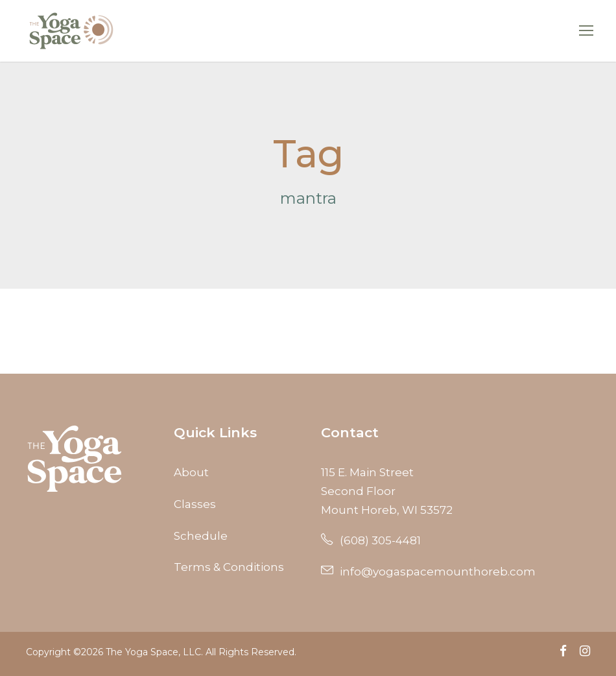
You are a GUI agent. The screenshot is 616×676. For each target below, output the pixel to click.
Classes (195, 504)
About (191, 472)
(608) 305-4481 (371, 540)
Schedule (201, 536)
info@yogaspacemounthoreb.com (428, 572)
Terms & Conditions (229, 567)
